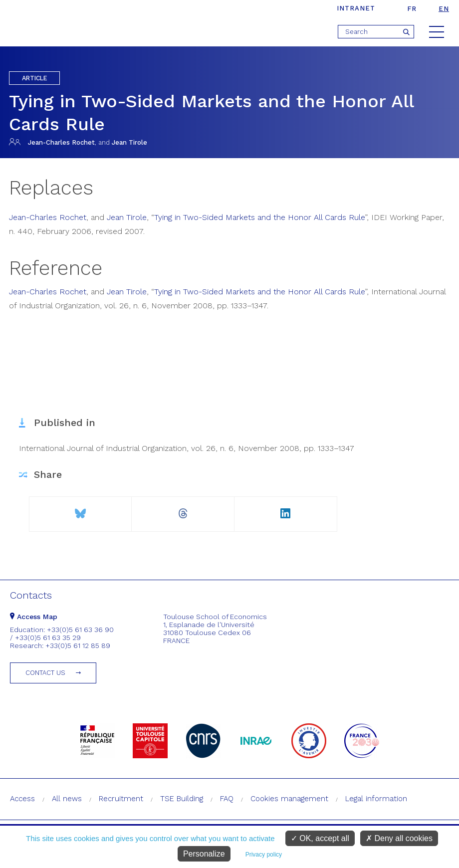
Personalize (204, 854)
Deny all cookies (399, 838)
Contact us (45, 673)
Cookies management (289, 799)
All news (67, 799)
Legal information (376, 799)
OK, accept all (320, 838)
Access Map (34, 617)
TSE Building (182, 799)
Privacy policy (264, 855)
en (444, 9)
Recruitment (121, 799)
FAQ (227, 799)
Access (22, 799)
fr (412, 9)
